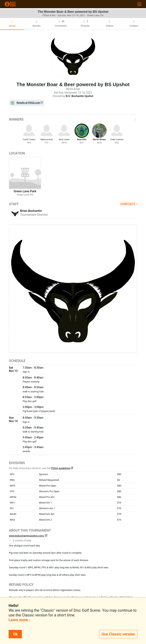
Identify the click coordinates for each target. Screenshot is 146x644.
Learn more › (19, 620)
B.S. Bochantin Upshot (80, 96)
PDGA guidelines (61, 468)
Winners (73, 119)
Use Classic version (118, 634)
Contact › (129, 204)
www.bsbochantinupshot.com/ (27, 536)
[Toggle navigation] (139, 4)
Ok (15, 634)
